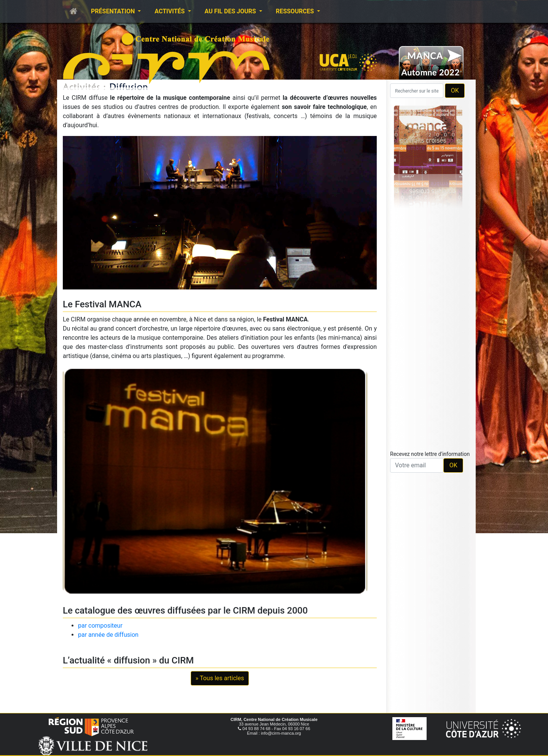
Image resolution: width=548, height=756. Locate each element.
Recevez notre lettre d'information (430, 454)
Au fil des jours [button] (231, 11)
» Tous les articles (220, 678)
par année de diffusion (108, 635)
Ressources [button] (296, 11)
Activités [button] (170, 11)
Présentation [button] (114, 11)
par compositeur (100, 626)
